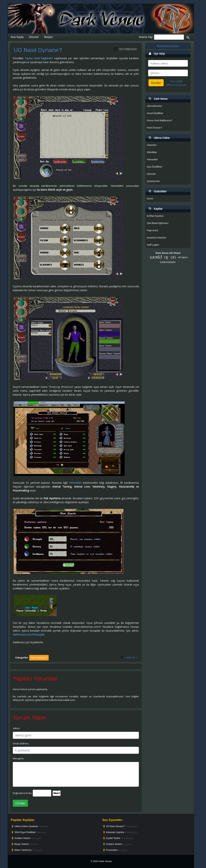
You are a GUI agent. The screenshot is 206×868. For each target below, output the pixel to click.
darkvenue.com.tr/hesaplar (29, 634)
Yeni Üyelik (176, 81)
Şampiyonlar (153, 181)
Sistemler (152, 145)
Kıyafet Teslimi (113, 838)
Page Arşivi (152, 230)
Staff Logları (153, 245)
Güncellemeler (154, 106)
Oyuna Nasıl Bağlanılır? (39, 58)
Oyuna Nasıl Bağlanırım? (160, 120)
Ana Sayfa (17, 37)
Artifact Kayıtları (155, 216)
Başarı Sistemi (22, 844)
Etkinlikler (152, 152)
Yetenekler (75, 483)
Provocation (112, 850)
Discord (34, 37)
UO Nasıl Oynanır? (115, 826)
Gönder (20, 803)
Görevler (151, 174)
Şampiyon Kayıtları (157, 238)
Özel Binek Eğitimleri (158, 223)
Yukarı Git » (131, 658)
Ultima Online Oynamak (26, 826)
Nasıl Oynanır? (154, 128)
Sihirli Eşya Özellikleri (25, 832)
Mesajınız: (18, 758)
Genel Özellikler (155, 113)
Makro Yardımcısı (23, 850)
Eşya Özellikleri (155, 167)
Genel (150, 199)
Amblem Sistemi (22, 838)
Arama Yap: (146, 37)
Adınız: (16, 728)
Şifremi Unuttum (176, 85)
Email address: (21, 743)
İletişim (48, 37)
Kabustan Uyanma (115, 832)
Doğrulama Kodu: (22, 793)
